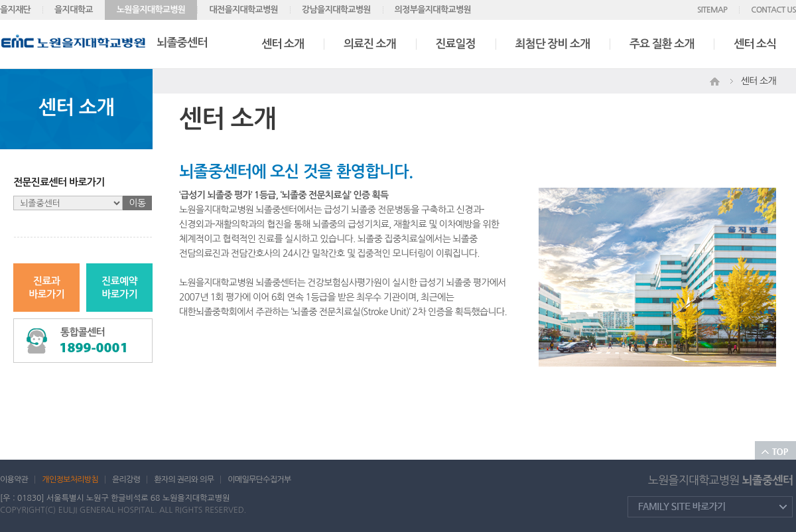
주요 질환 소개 (662, 44)
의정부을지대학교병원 (433, 10)
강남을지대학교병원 (336, 10)
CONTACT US (773, 10)
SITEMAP (712, 10)
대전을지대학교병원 (243, 10)
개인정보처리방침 (70, 480)
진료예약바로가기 (119, 288)
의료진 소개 (370, 44)
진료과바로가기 (46, 288)
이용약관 (14, 480)
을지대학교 (74, 10)
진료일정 (456, 44)
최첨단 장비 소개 (553, 44)
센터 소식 (755, 44)
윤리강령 (126, 480)
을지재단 (15, 10)
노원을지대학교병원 (151, 10)
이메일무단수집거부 (259, 480)
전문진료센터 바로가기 (59, 182)
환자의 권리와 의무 (184, 480)
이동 (138, 203)
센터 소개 (283, 44)
